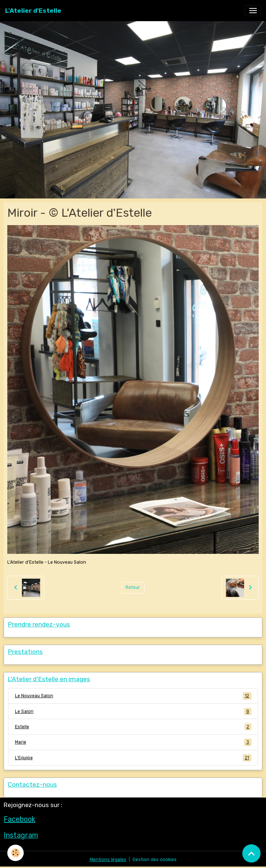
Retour (133, 587)
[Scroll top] (251, 853)
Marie (133, 742)
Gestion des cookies (155, 860)
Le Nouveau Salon (133, 696)
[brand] (33, 11)
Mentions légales (108, 860)
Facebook (20, 819)
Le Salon (133, 711)
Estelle (133, 727)
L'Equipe (133, 758)
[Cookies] (16, 853)
